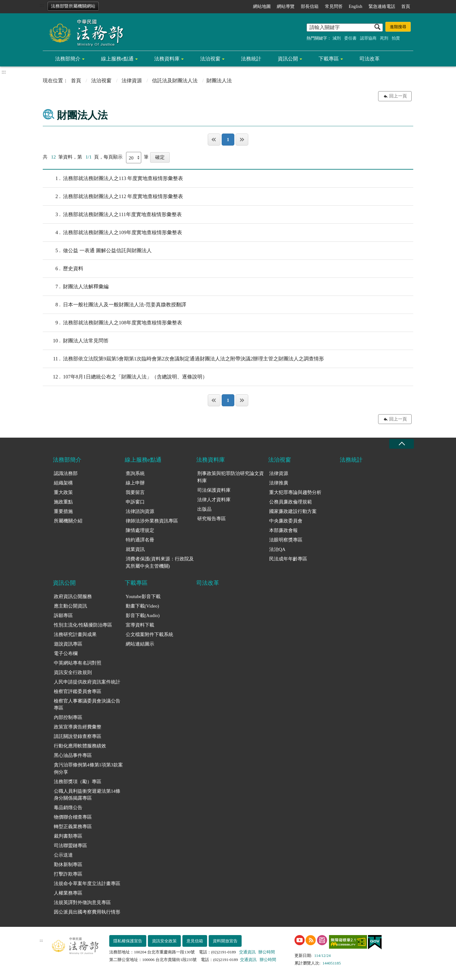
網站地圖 (262, 6)
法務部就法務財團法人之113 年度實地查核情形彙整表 (113, 178)
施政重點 (63, 502)
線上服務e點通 (117, 59)
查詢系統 (135, 473)
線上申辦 (135, 483)
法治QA (277, 549)
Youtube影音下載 (143, 596)
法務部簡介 (68, 59)
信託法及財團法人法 (175, 81)
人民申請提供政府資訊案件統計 (87, 682)
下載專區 (329, 59)
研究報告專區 (212, 519)
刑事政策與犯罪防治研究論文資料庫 (231, 477)
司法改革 (370, 59)
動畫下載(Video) (142, 606)
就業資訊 (135, 549)
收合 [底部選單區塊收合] (402, 444)
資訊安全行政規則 (73, 672)
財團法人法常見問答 (76, 341)
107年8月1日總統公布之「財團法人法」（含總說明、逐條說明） (125, 377)
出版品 (204, 509)
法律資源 (132, 81)
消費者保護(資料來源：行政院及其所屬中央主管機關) (160, 562)
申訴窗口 (135, 502)
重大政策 (63, 492)
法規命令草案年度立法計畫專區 (87, 883)
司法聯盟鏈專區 (70, 846)
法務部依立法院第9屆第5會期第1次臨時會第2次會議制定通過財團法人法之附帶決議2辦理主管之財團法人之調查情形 (183, 359)
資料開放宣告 (225, 941)
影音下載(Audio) (143, 615)
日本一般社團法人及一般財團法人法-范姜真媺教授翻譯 (114, 305)
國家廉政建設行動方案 (293, 511)
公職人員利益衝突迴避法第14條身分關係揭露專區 (87, 795)
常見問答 (334, 6)
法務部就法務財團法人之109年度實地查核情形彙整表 (112, 233)
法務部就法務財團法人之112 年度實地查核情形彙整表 (113, 197)
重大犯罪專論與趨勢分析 (295, 492)
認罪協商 (368, 38)
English (355, 6)
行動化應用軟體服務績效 (80, 746)
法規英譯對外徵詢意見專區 (82, 902)
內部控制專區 (68, 717)
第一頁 (214, 140)
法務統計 (251, 59)
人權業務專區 (68, 893)
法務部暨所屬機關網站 (73, 6)
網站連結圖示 (140, 644)
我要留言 (135, 492)
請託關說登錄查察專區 (78, 736)
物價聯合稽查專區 (73, 817)
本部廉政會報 (283, 530)
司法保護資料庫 (214, 490)
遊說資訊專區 (68, 644)
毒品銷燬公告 (68, 808)
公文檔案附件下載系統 (149, 634)
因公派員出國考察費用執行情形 (87, 912)
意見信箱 (195, 941)
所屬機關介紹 (68, 521)
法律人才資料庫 (214, 500)
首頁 (406, 6)
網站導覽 (286, 6)
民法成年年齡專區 (288, 559)
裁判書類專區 (68, 836)
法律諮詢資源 (140, 511)
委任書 (350, 38)
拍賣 (396, 38)
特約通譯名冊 (140, 540)
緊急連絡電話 (382, 6)
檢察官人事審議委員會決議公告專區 (87, 705)
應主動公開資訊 (70, 606)
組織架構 (63, 483)
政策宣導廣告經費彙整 (78, 727)
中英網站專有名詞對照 (78, 663)
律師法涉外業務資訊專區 (152, 521)
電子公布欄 (66, 653)
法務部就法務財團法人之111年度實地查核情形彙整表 (112, 215)
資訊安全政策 (164, 941)
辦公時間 (267, 952)
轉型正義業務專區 (73, 827)
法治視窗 (210, 59)
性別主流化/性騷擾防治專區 (83, 625)
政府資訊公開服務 (73, 596)
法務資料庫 (167, 59)
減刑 (337, 38)
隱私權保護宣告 (128, 941)
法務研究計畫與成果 (75, 634)
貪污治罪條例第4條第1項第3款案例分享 (88, 768)
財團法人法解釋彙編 (76, 287)
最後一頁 (242, 140)
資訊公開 (288, 59)
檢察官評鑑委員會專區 (78, 691)
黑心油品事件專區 (73, 755)
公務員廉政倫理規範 (291, 502)
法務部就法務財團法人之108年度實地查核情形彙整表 (112, 323)
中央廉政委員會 (286, 521)
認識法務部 (66, 473)
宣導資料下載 (140, 625)
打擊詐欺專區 (68, 874)
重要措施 (63, 511)
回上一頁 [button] (398, 96)
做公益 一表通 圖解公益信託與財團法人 (97, 251)
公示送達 (63, 855)
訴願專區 (63, 615)
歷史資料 (63, 269)
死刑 (384, 38)
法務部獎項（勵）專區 (78, 782)
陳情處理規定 (140, 530)
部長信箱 (310, 6)
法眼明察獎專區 (286, 540)
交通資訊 (247, 952)
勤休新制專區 (68, 865)
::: (42, 5)
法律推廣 (279, 483)
